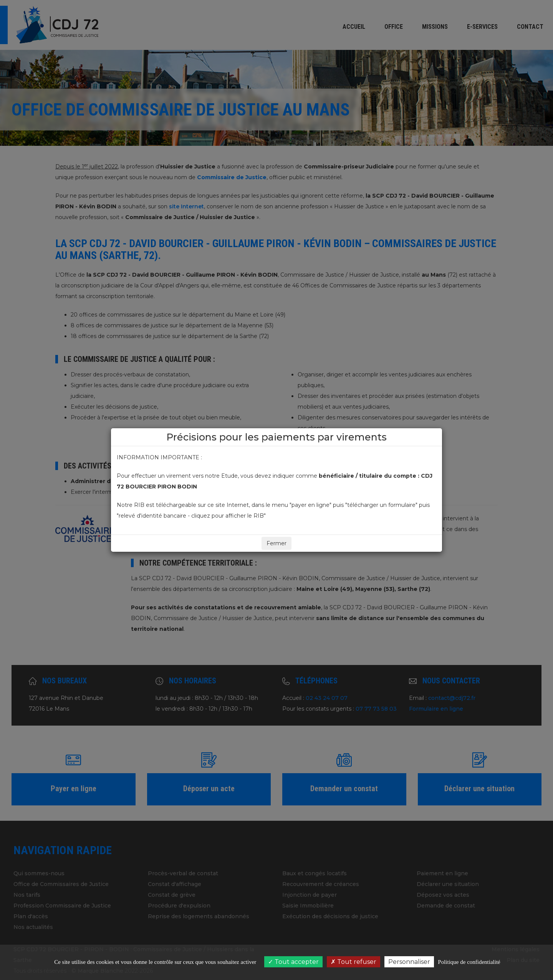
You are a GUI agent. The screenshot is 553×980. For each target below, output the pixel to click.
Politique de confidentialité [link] (469, 962)
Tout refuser (353, 962)
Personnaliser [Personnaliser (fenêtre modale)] (409, 962)
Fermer (276, 543)
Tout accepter (293, 962)
